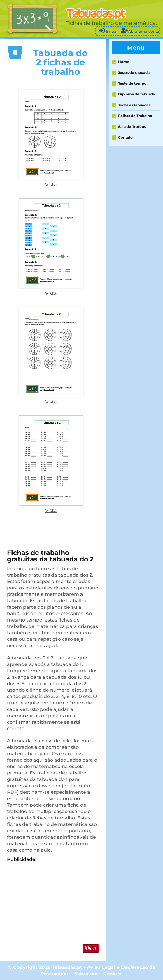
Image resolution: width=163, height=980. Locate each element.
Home (124, 62)
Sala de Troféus (132, 127)
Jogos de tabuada (134, 73)
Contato (125, 137)
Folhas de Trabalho (135, 116)
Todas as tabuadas (134, 105)
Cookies (113, 974)
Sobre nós (86, 974)
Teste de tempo (132, 83)
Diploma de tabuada (136, 94)
